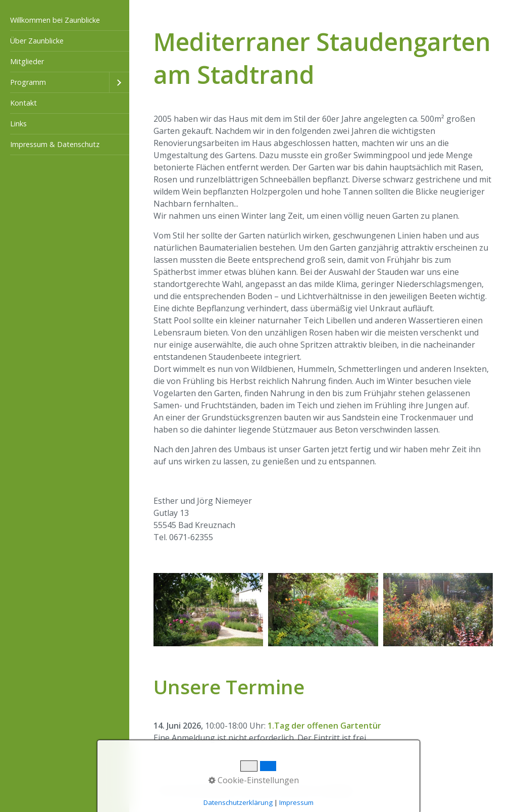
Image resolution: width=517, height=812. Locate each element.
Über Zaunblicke (37, 41)
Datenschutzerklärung (238, 802)
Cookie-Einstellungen (254, 780)
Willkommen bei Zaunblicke (55, 20)
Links (18, 124)
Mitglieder (27, 61)
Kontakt (23, 103)
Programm (28, 82)
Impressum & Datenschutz (55, 144)
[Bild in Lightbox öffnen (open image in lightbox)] (208, 610)
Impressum (296, 802)
